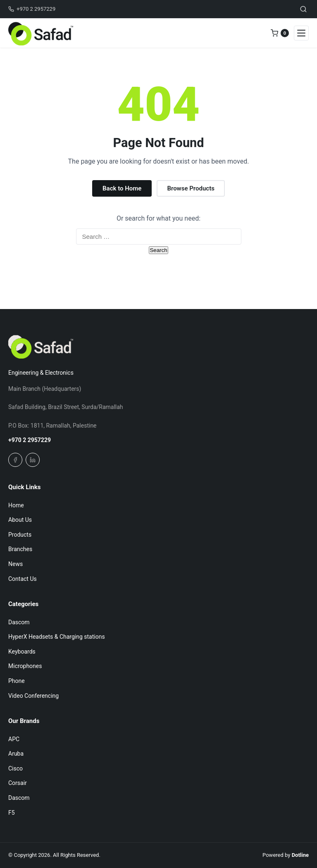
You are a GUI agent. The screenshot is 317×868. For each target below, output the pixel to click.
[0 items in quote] (280, 33)
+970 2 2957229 (30, 440)
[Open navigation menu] (301, 33)
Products (20, 535)
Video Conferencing (33, 696)
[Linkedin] (33, 460)
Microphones (25, 666)
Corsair (18, 783)
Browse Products (191, 188)
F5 (12, 813)
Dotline (300, 855)
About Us (20, 520)
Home (16, 505)
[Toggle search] (303, 9)
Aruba (16, 754)
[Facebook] (15, 460)
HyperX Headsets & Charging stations (57, 637)
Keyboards (22, 652)
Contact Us (23, 579)
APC (14, 739)
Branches (20, 549)
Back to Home (122, 188)
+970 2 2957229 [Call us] (32, 9)
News (15, 564)
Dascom (19, 622)
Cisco (15, 768)
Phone (17, 681)
